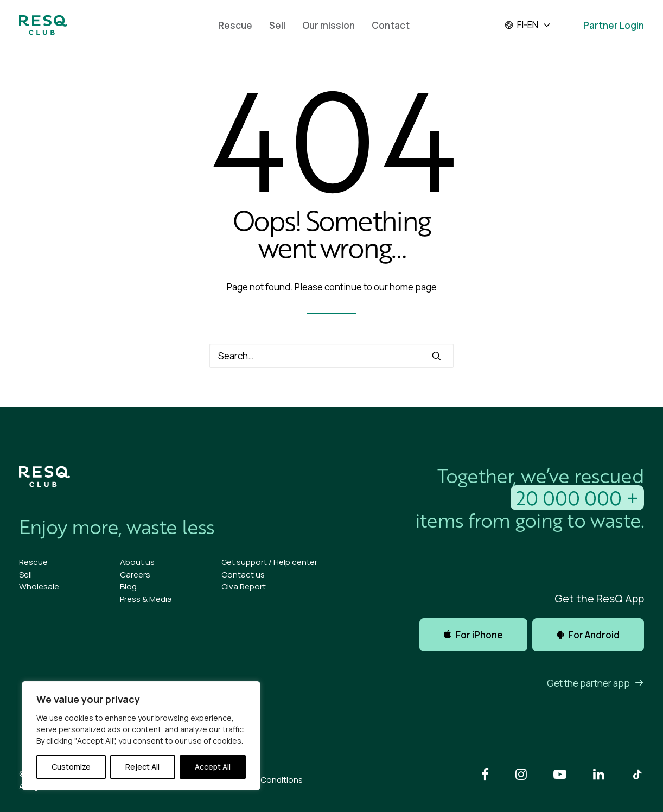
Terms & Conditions (265, 780)
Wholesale (39, 586)
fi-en (521, 25)
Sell (277, 25)
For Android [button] (588, 635)
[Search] (331, 356)
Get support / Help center (269, 562)
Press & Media (146, 599)
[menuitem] (235, 25)
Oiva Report (244, 586)
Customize (71, 767)
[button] (436, 356)
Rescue (235, 25)
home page (413, 287)
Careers (135, 575)
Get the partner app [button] (595, 683)
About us (137, 562)
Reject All (142, 767)
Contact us (243, 575)
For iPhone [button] (473, 635)
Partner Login (614, 25)
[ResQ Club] (43, 25)
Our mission (329, 25)
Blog (128, 586)
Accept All (213, 767)
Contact (391, 25)
